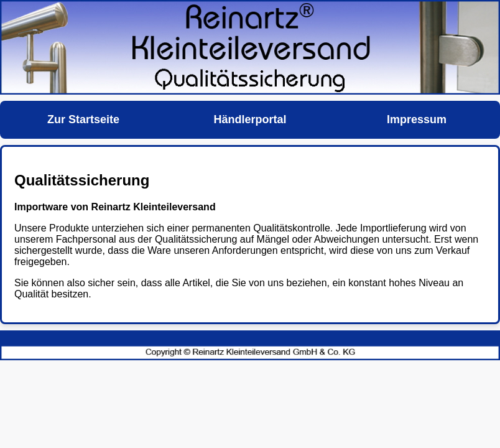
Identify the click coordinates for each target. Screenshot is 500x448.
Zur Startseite (83, 119)
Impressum (417, 119)
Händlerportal (250, 119)
